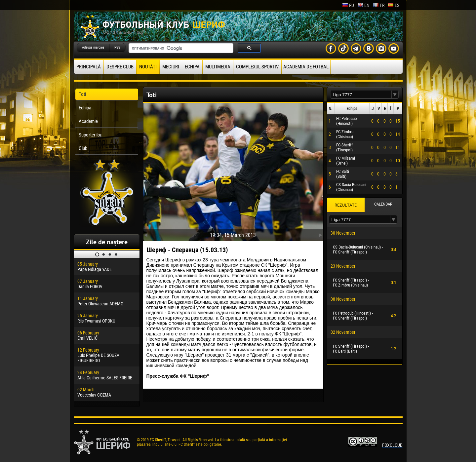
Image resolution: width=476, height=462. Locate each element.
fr (379, 5)
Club (83, 148)
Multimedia (218, 67)
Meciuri (171, 67)
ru (348, 5)
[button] (395, 95)
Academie (88, 121)
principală (89, 67)
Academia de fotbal (306, 67)
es (394, 5)
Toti (82, 94)
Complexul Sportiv (257, 67)
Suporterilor (90, 135)
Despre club (120, 67)
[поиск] (180, 48)
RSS (117, 47)
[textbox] (361, 95)
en (363, 5)
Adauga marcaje (93, 47)
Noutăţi (148, 67)
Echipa (192, 67)
